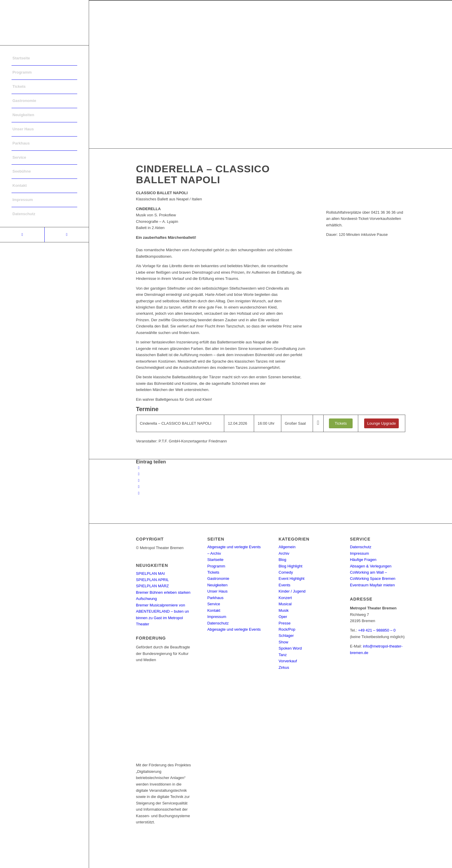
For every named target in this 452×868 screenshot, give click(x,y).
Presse (285, 623)
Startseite (215, 560)
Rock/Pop (287, 629)
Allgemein (287, 547)
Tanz (283, 655)
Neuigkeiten (218, 585)
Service (214, 604)
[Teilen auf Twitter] (139, 474)
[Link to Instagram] (67, 235)
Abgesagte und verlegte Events (234, 629)
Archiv (284, 553)
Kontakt (214, 610)
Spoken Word (290, 648)
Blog (282, 560)
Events (285, 585)
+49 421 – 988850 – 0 (377, 630)
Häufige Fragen (363, 560)
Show (284, 642)
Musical (285, 604)
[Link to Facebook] (22, 235)
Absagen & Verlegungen (371, 566)
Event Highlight (292, 579)
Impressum (217, 617)
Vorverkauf (288, 661)
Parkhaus (215, 598)
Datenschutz (218, 623)
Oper (283, 617)
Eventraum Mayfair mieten (372, 585)
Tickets (213, 572)
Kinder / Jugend (292, 591)
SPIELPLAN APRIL (152, 580)
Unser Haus (218, 591)
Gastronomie (218, 579)
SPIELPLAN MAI (151, 573)
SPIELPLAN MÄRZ (152, 586)
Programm (216, 566)
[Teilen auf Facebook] (139, 468)
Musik (284, 610)
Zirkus (284, 667)
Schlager (286, 636)
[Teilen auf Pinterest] (139, 487)
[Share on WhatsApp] (139, 480)
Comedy (286, 572)
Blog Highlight (290, 566)
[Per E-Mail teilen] (139, 493)
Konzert (285, 598)
